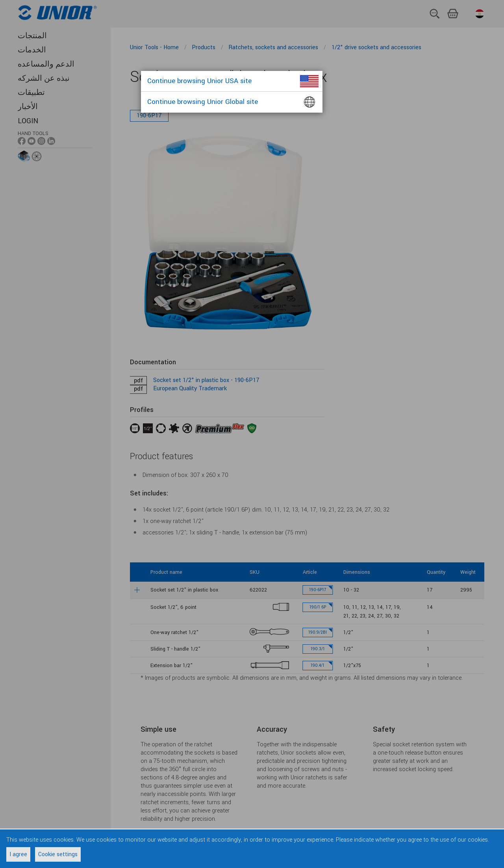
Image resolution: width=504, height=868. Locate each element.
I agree (18, 854)
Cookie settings (58, 854)
